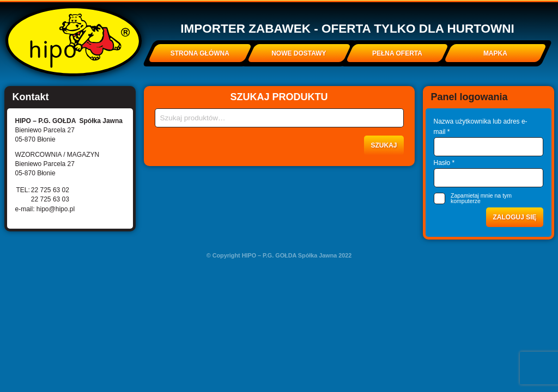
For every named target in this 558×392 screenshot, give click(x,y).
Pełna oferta (397, 53)
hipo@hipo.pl (56, 209)
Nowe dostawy (299, 53)
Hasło (444, 163)
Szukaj (384, 145)
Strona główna (200, 53)
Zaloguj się (514, 217)
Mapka (495, 53)
